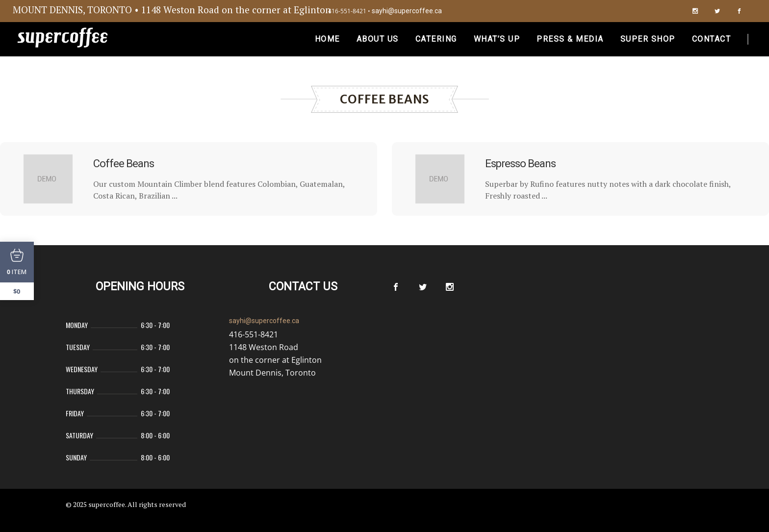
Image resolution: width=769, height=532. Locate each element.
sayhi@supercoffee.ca (407, 11)
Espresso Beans (520, 164)
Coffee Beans (124, 164)
